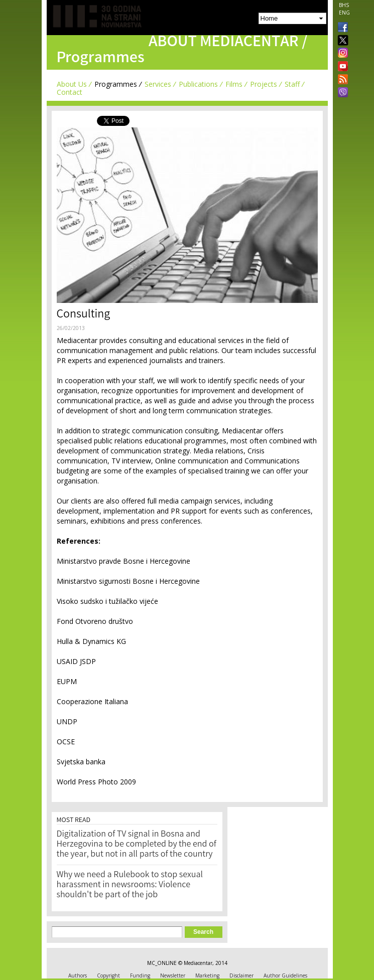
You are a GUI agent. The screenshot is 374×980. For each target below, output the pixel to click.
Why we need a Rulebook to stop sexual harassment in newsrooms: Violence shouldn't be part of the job (130, 885)
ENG (344, 13)
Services (158, 84)
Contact (70, 92)
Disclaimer (241, 975)
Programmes (116, 84)
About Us (72, 84)
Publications (198, 84)
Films (234, 84)
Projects (264, 84)
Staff (292, 84)
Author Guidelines (285, 975)
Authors (78, 975)
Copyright (108, 975)
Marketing (207, 975)
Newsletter (173, 975)
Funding (140, 975)
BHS (344, 5)
